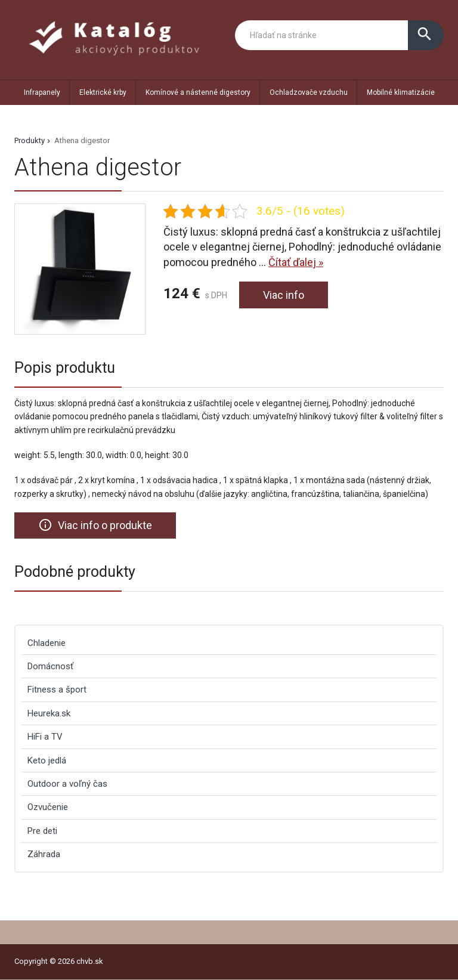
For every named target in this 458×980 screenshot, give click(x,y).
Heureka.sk (49, 713)
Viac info (284, 295)
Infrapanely (42, 92)
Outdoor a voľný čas (67, 784)
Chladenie (47, 643)
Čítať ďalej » (296, 262)
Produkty (30, 140)
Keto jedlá (47, 760)
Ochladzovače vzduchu (309, 92)
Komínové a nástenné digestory (198, 92)
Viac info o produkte (95, 525)
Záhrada (44, 854)
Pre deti (42, 831)
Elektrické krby (103, 92)
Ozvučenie (48, 807)
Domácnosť (50, 666)
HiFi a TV (45, 737)
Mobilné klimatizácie (401, 92)
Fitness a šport (57, 690)
